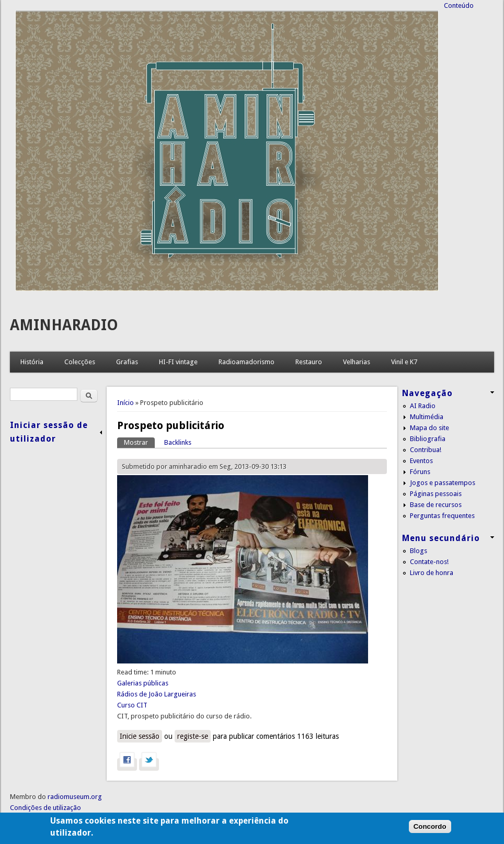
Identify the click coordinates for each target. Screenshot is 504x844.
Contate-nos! (429, 562)
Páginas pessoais (436, 494)
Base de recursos (436, 505)
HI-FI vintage (178, 362)
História (32, 362)
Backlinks (178, 442)
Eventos (421, 461)
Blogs (419, 551)
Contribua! (426, 450)
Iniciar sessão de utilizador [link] (49, 432)
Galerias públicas (143, 683)
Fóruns (420, 472)
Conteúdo (459, 5)
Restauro (309, 362)
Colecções (80, 362)
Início (125, 403)
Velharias (357, 362)
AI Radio (423, 406)
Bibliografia (428, 439)
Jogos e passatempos (443, 483)
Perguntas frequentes (442, 516)
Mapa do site (429, 428)
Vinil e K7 (404, 362)
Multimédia (427, 417)
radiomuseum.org (75, 797)
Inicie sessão (140, 736)
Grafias (127, 362)
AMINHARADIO (64, 325)
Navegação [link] (427, 393)
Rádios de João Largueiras (157, 694)
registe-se (193, 736)
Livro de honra (432, 573)
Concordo (430, 833)
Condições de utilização (45, 808)
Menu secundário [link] (441, 538)
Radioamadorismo (247, 362)
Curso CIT (132, 705)
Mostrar (139, 442)
